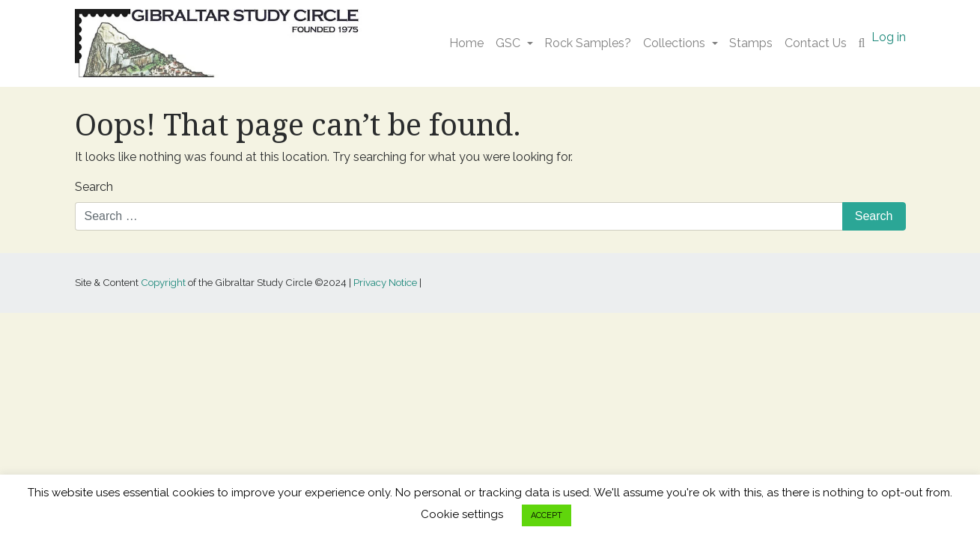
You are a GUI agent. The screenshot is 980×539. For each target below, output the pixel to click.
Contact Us (816, 43)
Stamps (751, 43)
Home (466, 43)
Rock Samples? (588, 43)
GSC (508, 43)
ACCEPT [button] (547, 515)
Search (94, 187)
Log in (889, 37)
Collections (674, 43)
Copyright (163, 282)
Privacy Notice (385, 282)
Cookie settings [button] (462, 514)
